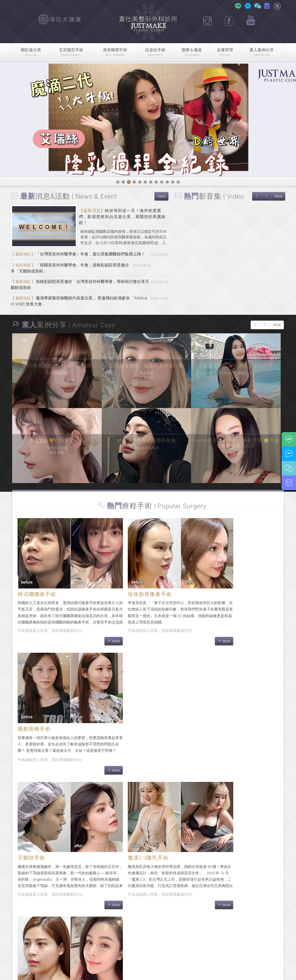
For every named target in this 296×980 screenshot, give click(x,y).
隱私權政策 (213, 972)
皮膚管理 (225, 52)
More (161, 196)
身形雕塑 (115, 52)
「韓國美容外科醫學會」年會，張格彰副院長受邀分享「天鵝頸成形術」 (80, 276)
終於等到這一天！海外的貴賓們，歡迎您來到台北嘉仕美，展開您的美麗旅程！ (122, 217)
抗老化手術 (155, 52)
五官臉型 (71, 52)
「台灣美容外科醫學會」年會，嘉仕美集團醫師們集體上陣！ (78, 258)
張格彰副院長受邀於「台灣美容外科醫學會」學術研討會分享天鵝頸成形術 (80, 294)
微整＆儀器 (192, 52)
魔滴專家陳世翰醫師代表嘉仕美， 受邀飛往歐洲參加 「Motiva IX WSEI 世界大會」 (74, 312)
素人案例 (262, 52)
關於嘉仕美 (31, 52)
